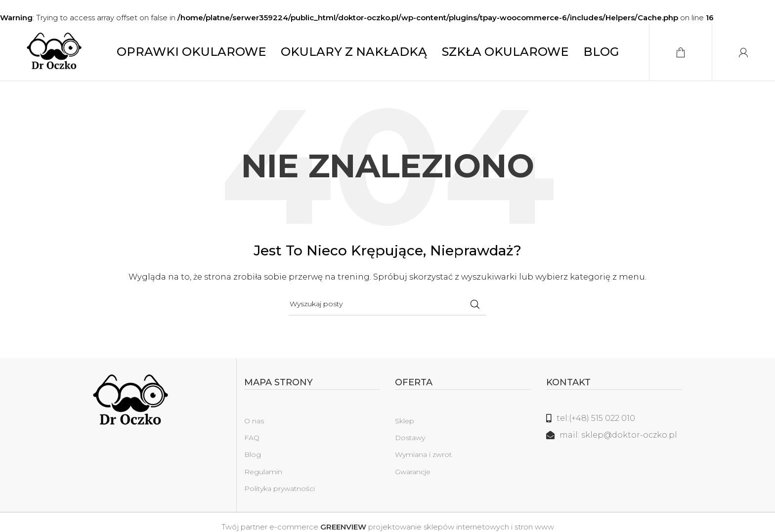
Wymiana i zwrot (423, 457)
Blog (253, 457)
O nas (254, 423)
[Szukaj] (387, 307)
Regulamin (263, 474)
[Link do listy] (614, 421)
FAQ (252, 440)
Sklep (405, 423)
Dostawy (410, 440)
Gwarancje (413, 474)
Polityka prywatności (280, 491)
